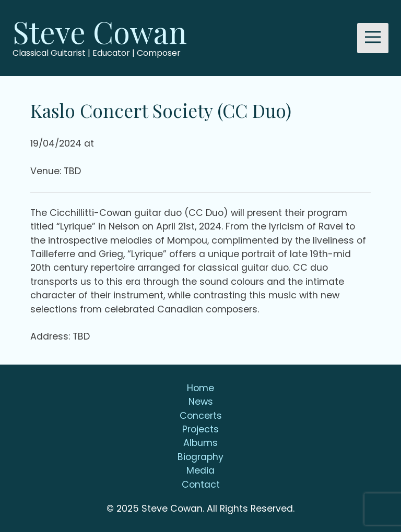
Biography (200, 457)
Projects (200, 429)
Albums (200, 443)
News (201, 402)
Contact (201, 485)
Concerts (201, 416)
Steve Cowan (100, 31)
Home (200, 388)
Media (200, 470)
